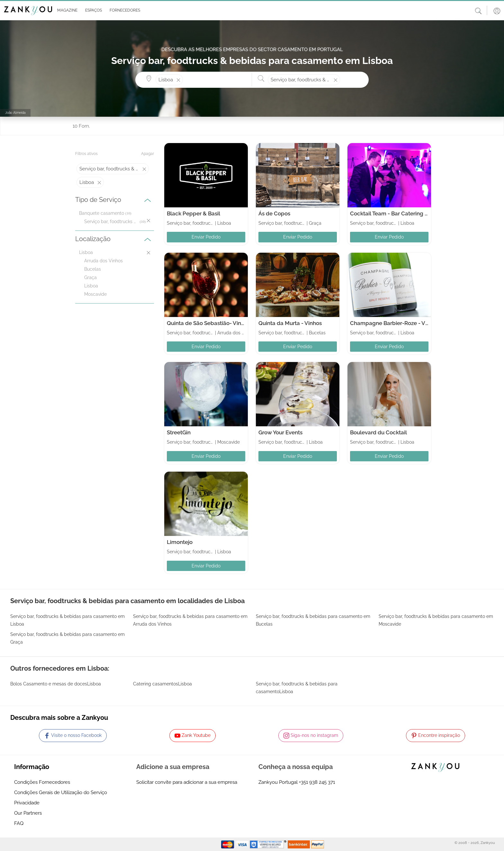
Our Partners (28, 813)
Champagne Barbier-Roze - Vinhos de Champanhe (415, 323)
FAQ (19, 823)
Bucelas (93, 269)
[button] (66, 11)
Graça (90, 277)
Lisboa (91, 286)
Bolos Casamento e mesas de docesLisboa (56, 684)
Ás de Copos (274, 213)
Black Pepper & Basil (194, 213)
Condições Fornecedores (42, 782)
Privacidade (27, 803)
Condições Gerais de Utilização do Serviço (61, 792)
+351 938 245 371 (317, 782)
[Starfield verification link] (269, 844)
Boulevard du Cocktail (378, 432)
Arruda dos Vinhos (104, 261)
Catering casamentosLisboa (162, 684)
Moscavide (95, 294)
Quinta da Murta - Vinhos (290, 323)
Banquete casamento (102, 213)
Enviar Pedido (206, 237)
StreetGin (179, 432)
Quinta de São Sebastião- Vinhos (208, 323)
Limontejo (180, 542)
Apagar (148, 154)
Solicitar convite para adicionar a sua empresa (187, 782)
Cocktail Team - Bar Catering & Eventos (400, 213)
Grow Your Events (280, 432)
